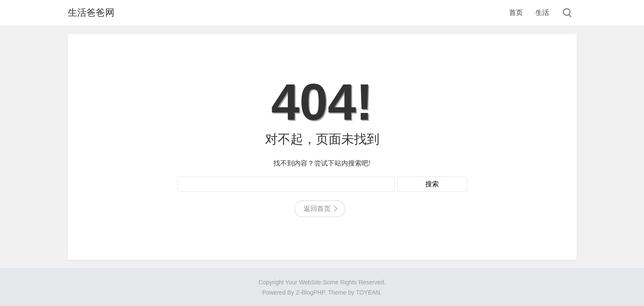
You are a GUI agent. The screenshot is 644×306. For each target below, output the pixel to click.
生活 (542, 13)
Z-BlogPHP (310, 292)
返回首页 (317, 209)
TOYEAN (368, 292)
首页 (516, 13)
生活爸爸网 (91, 13)
